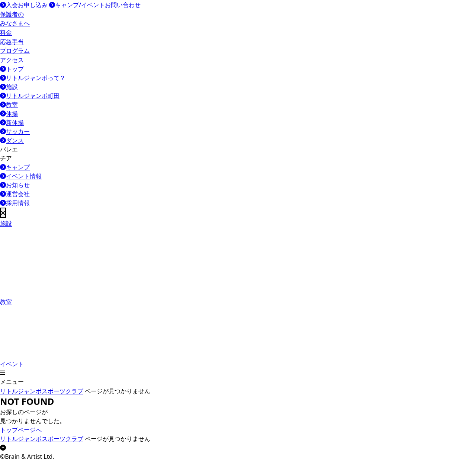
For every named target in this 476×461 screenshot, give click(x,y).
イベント (34, 337)
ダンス (12, 140)
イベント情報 (21, 176)
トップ (12, 69)
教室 (9, 105)
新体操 (12, 122)
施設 (9, 87)
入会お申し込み (24, 5)
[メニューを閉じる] (3, 213)
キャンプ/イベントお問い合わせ (95, 5)
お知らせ (15, 185)
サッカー (15, 131)
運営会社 (15, 194)
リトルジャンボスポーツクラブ (42, 391)
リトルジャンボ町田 (30, 96)
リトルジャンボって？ (33, 78)
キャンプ (15, 167)
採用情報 (15, 203)
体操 (9, 113)
